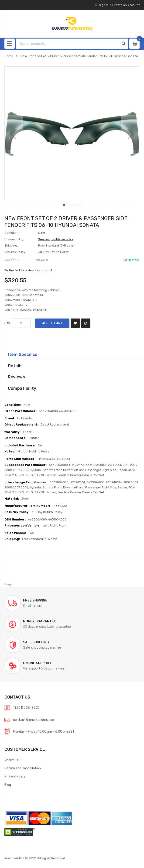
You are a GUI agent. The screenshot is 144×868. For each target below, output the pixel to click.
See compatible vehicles (56, 239)
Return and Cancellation (23, 768)
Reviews (16, 377)
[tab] (72, 354)
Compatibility (22, 388)
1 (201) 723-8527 (26, 708)
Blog (8, 785)
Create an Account (126, 5)
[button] (14, 134)
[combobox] (68, 44)
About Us (11, 760)
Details (15, 366)
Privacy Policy (15, 776)
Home (9, 56)
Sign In (104, 5)
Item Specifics (23, 354)
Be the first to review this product (28, 270)
